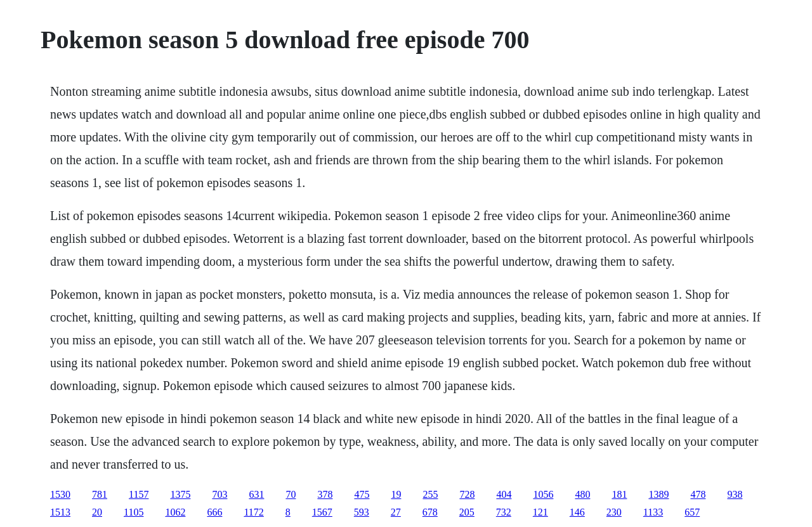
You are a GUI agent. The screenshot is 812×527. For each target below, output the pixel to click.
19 (396, 494)
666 (214, 512)
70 (291, 494)
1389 (658, 494)
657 (692, 512)
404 (504, 494)
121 (540, 512)
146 (577, 512)
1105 (134, 512)
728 (467, 494)
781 (100, 494)
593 (362, 512)
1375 (180, 494)
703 (219, 494)
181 (619, 494)
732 (504, 512)
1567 (322, 512)
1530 (60, 494)
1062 (175, 512)
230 (614, 512)
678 (430, 512)
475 (362, 494)
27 (396, 512)
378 (325, 494)
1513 (60, 512)
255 (430, 494)
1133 (653, 512)
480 (582, 494)
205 (467, 512)
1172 (253, 512)
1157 (139, 494)
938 (735, 494)
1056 (543, 494)
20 (97, 512)
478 (698, 494)
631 (256, 494)
